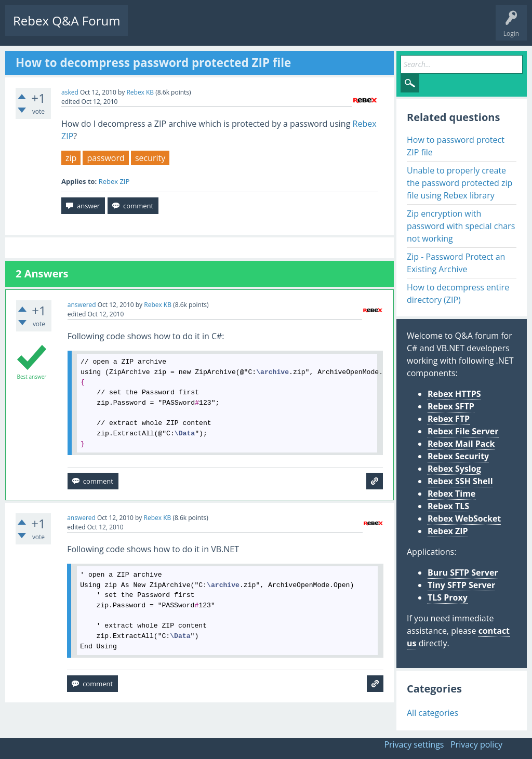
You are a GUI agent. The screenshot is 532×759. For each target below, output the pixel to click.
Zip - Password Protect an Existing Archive (456, 263)
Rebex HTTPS (454, 394)
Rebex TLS (448, 506)
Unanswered (196, 29)
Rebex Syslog (454, 469)
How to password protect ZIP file (456, 146)
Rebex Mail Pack (461, 444)
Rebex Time (451, 494)
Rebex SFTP (451, 406)
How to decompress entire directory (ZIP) (458, 294)
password (105, 158)
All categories (433, 713)
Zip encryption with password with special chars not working (461, 226)
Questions (151, 29)
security (150, 158)
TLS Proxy (448, 597)
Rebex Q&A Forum (66, 21)
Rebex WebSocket (464, 518)
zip (71, 158)
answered (82, 305)
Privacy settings (414, 744)
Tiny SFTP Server (461, 585)
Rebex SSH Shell (460, 481)
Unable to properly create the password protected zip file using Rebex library (460, 183)
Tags (236, 29)
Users (268, 29)
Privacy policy (476, 744)
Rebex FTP (449, 419)
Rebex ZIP (114, 181)
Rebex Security (458, 456)
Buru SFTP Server (463, 572)
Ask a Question (313, 29)
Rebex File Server (463, 431)
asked (70, 92)
